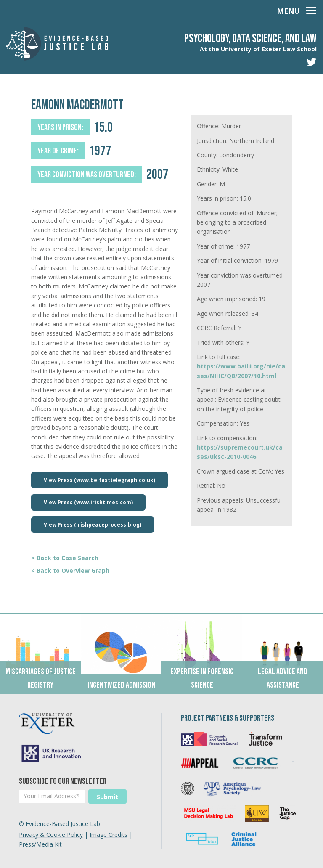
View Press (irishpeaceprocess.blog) (93, 525)
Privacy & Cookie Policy (51, 835)
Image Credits (109, 835)
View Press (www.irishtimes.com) (88, 502)
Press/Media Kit (40, 844)
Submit (107, 797)
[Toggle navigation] (297, 9)
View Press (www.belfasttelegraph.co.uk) (99, 480)
